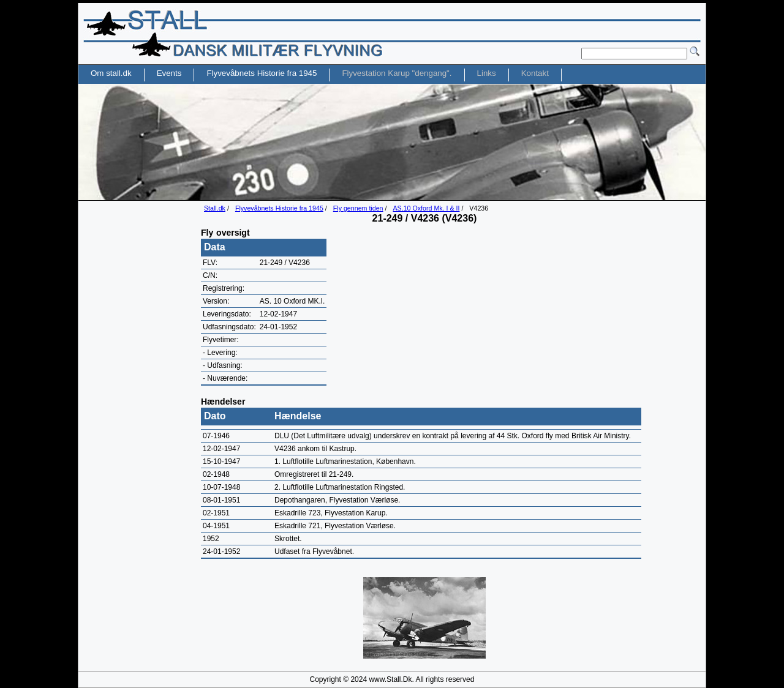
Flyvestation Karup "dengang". (397, 73)
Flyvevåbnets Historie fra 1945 (279, 208)
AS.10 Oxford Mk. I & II (426, 208)
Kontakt (535, 73)
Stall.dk (215, 208)
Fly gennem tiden (358, 208)
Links (487, 73)
